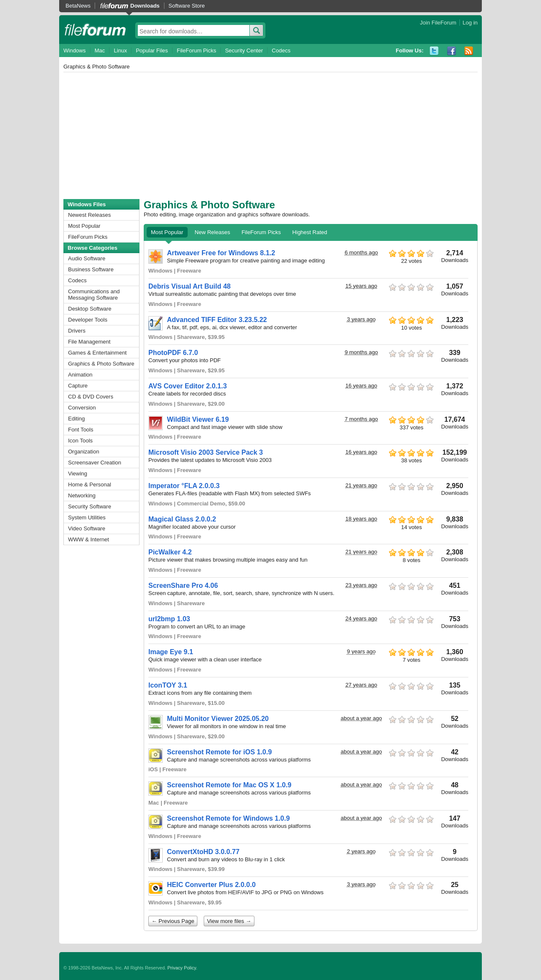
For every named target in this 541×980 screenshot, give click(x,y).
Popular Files (152, 51)
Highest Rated (310, 232)
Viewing (78, 474)
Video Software (87, 528)
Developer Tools (88, 320)
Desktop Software (90, 309)
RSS (469, 51)
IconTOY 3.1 (168, 685)
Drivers (77, 331)
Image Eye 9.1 (171, 652)
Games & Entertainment (97, 353)
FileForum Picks (196, 51)
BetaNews (78, 6)
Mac (100, 51)
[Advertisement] (270, 136)
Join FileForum (438, 23)
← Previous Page (173, 921)
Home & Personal (90, 485)
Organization (84, 452)
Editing (77, 419)
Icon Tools (80, 441)
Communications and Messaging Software (94, 295)
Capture (78, 386)
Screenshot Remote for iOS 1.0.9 (219, 752)
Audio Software (87, 258)
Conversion (82, 408)
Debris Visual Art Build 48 (190, 286)
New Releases (213, 232)
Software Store (187, 6)
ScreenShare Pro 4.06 (183, 586)
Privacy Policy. (182, 968)
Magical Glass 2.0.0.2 (182, 519)
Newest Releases (89, 215)
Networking (82, 495)
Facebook (452, 51)
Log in (470, 23)
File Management (89, 342)
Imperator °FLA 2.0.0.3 (184, 486)
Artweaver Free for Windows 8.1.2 (221, 253)
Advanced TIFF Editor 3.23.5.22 (217, 320)
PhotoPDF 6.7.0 (173, 353)
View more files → (229, 921)
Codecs (281, 51)
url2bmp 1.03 (169, 619)
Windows (75, 51)
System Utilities (87, 517)
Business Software (91, 269)
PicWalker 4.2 (170, 552)
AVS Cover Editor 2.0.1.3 (188, 386)
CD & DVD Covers (91, 397)
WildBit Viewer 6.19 (198, 419)
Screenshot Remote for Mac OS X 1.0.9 (229, 785)
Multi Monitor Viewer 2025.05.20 (218, 719)
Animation (80, 375)
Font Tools (81, 430)
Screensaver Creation (95, 463)
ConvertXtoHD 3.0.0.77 (203, 852)
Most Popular (84, 226)
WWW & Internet (89, 539)
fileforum (95, 30)
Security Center (244, 51)
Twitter (434, 51)
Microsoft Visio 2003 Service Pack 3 (206, 452)
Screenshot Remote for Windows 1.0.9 (228, 818)
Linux (120, 51)
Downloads (145, 6)
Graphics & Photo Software (101, 364)
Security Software (90, 506)
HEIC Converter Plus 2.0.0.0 (211, 885)
